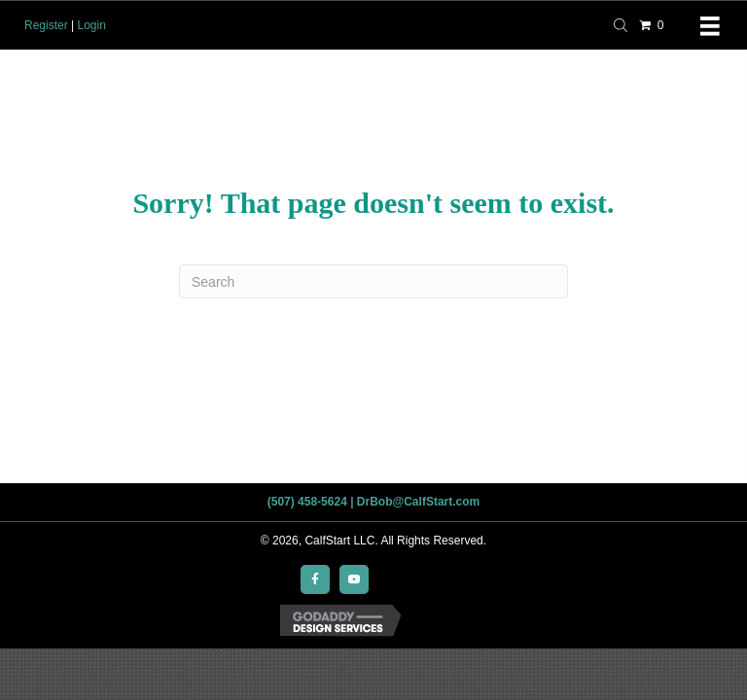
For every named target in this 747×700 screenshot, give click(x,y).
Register (46, 25)
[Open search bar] (623, 24)
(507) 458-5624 (307, 502)
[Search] (373, 281)
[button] (315, 579)
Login (91, 25)
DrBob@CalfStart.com (418, 502)
